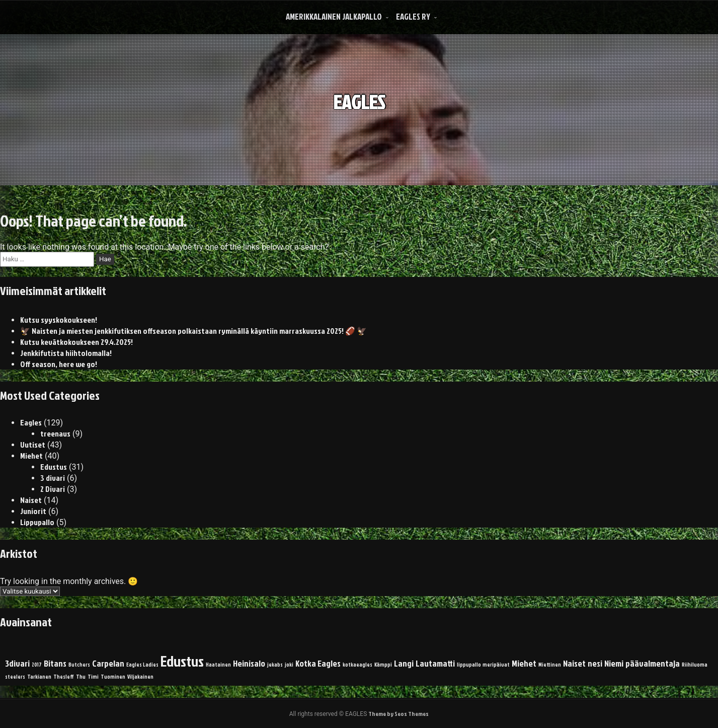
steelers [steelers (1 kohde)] (15, 676)
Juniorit (33, 511)
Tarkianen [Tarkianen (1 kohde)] (39, 676)
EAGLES (359, 95)
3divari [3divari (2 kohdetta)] (17, 663)
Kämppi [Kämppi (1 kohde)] (383, 664)
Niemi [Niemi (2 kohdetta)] (614, 663)
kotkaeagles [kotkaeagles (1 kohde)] (357, 664)
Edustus (54, 467)
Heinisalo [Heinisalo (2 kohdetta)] (249, 663)
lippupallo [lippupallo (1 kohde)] (469, 664)
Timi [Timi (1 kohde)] (93, 676)
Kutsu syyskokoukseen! (59, 320)
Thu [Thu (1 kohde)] (81, 676)
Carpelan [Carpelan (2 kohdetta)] (108, 663)
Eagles (31, 422)
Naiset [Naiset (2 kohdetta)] (574, 663)
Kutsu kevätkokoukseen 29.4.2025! (76, 342)
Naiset (31, 500)
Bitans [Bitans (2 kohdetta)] (55, 663)
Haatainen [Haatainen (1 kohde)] (218, 664)
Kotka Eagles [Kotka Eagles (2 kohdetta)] (318, 663)
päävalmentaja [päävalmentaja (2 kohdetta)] (653, 663)
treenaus (55, 433)
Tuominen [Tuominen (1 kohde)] (113, 676)
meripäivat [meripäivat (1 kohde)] (496, 664)
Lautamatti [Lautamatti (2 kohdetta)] (435, 663)
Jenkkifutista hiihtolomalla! (66, 353)
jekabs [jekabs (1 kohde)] (275, 664)
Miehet (31, 456)
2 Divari (53, 489)
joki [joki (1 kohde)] (289, 664)
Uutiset (33, 445)
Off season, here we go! (59, 364)
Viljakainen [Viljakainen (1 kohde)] (140, 676)
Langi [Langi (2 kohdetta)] (404, 663)
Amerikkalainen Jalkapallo (334, 16)
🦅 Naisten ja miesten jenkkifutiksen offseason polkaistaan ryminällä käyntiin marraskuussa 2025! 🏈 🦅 (193, 331)
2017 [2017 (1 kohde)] (37, 664)
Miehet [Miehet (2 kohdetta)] (524, 663)
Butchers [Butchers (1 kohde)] (79, 664)
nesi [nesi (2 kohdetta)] (595, 663)
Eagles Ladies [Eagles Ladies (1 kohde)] (142, 664)
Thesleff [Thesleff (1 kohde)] (64, 676)
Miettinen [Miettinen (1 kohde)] (550, 664)
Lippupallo (37, 522)
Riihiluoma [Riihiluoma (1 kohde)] (695, 664)
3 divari (53, 478)
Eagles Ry (413, 16)
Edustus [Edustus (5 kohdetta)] (182, 661)
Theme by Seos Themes (398, 714)
